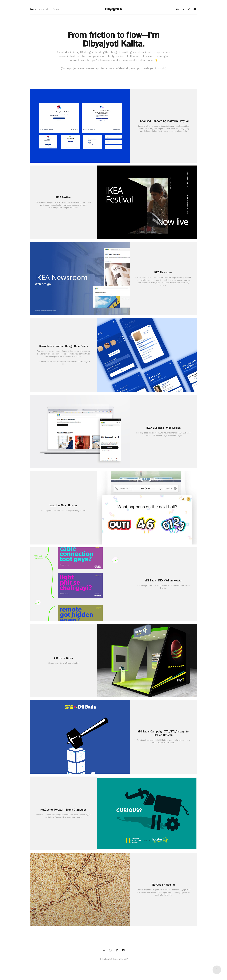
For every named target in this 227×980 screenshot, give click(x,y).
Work (33, 9)
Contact (57, 9)
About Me (44, 9)
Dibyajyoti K (113, 9)
